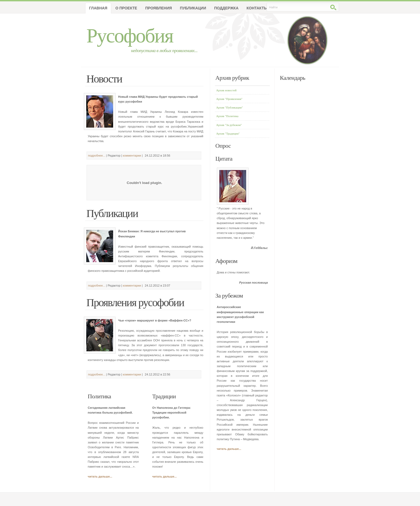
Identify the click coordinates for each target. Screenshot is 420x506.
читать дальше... (100, 476)
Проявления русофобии (135, 303)
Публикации (193, 8)
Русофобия (130, 36)
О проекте (126, 8)
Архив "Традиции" (228, 133)
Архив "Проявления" (229, 99)
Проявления (158, 8)
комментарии (132, 156)
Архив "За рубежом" (229, 125)
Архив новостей (227, 90)
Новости (104, 79)
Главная (98, 8)
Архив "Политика (227, 116)
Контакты (257, 8)
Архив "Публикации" (230, 107)
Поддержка (226, 8)
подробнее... (97, 156)
